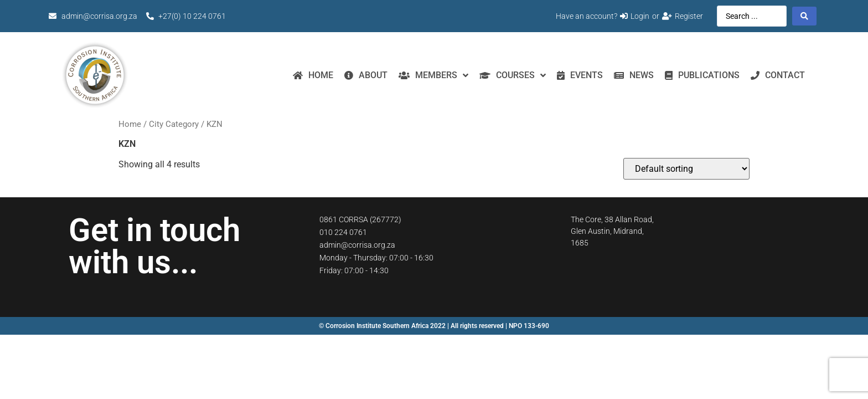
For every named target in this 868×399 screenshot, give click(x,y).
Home (130, 124)
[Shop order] (686, 169)
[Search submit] (804, 16)
